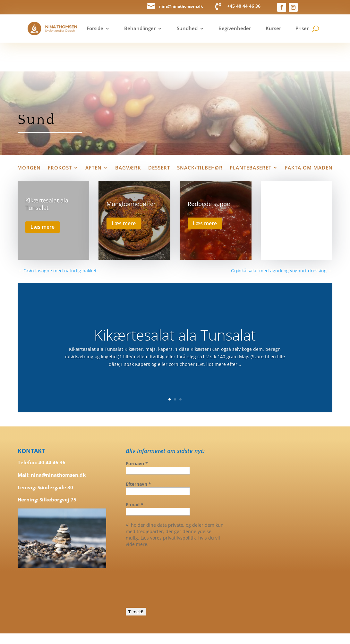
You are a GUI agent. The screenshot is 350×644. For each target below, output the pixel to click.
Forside (95, 28)
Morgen (29, 140)
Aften (94, 140)
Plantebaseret (251, 140)
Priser (302, 28)
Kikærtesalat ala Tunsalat (47, 175)
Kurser (273, 28)
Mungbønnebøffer (131, 175)
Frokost (60, 140)
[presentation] (152, 548)
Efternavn (138, 455)
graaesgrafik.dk (237, 621)
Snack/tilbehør (200, 140)
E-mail (135, 476)
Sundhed (187, 28)
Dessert (159, 140)
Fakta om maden (309, 140)
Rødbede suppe (209, 175)
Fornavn (137, 435)
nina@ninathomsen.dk (181, 6)
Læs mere (43, 198)
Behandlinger (140, 28)
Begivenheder (235, 28)
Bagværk (128, 140)
